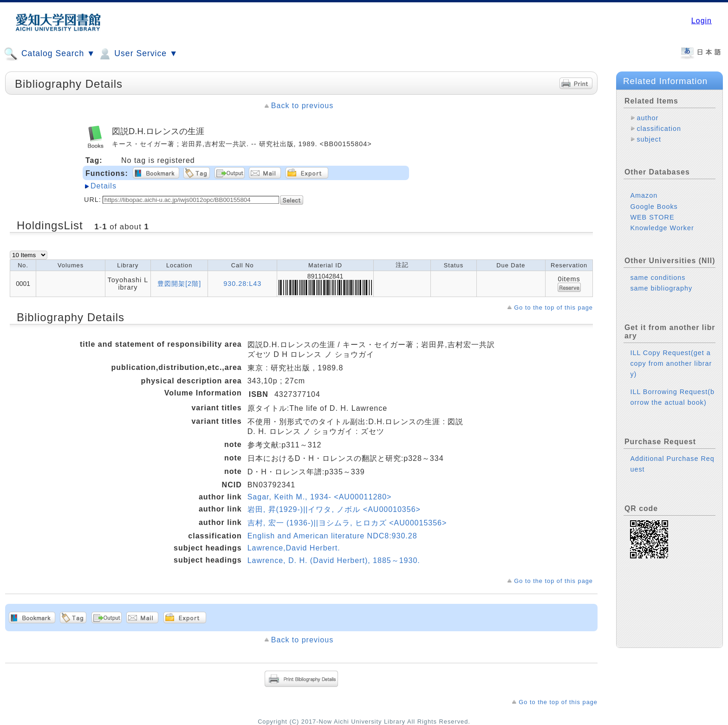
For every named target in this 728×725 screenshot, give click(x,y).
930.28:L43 (242, 284)
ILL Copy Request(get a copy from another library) (671, 363)
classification (659, 129)
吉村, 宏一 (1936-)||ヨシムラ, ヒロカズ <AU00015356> (347, 523)
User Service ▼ (138, 54)
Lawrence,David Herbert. (294, 548)
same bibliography (661, 288)
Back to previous (302, 106)
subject (649, 139)
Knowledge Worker (662, 228)
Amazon (644, 195)
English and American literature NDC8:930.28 (332, 536)
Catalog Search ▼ (49, 54)
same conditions (658, 278)
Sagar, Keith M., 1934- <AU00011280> (320, 497)
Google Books (654, 207)
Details (104, 186)
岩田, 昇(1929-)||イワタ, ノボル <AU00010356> (334, 509)
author (647, 118)
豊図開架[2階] (179, 284)
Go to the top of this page (553, 307)
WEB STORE (652, 217)
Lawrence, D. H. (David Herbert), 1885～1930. (334, 560)
